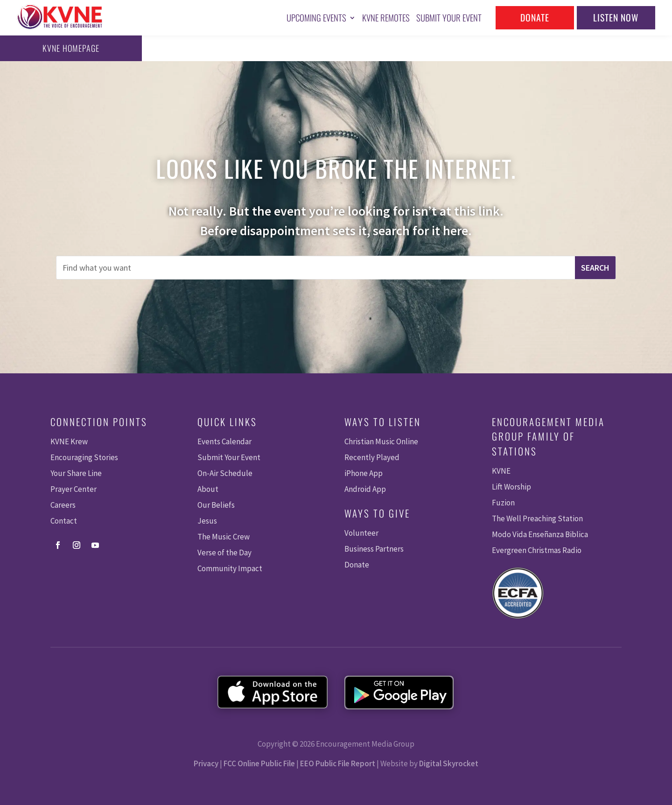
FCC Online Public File (259, 763)
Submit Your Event (449, 17)
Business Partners (374, 549)
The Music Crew (224, 537)
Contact (64, 521)
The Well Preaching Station (537, 518)
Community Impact (230, 568)
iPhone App (364, 473)
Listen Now (616, 17)
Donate (535, 17)
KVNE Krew (69, 441)
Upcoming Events (316, 17)
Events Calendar (224, 441)
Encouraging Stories (84, 457)
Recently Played (372, 457)
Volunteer (361, 533)
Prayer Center (73, 489)
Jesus (207, 521)
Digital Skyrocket (449, 763)
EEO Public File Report (338, 763)
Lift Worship (511, 487)
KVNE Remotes (386, 17)
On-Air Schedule (225, 473)
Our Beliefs (216, 505)
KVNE (501, 471)
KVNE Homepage (49, 48)
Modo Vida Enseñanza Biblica (540, 534)
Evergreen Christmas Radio (537, 550)
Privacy (206, 763)
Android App (365, 489)
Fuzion (503, 503)
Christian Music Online (381, 441)
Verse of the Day (224, 553)
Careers (63, 505)
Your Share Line (76, 473)
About (208, 489)
